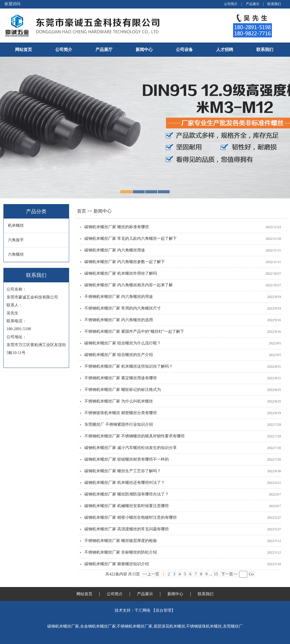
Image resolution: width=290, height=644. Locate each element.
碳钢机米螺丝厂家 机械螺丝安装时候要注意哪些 (127, 506)
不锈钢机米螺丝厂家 (135, 626)
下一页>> (229, 574)
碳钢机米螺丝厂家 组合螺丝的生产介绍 (119, 355)
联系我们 (274, 4)
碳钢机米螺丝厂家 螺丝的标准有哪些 (117, 227)
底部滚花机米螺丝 (169, 626)
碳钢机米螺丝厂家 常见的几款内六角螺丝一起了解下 (131, 239)
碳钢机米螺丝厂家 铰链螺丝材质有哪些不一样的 (127, 459)
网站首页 (24, 50)
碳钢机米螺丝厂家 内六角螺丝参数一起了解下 (125, 262)
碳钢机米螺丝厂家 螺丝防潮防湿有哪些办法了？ (127, 494)
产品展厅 (104, 50)
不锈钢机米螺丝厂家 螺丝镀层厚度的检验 (121, 541)
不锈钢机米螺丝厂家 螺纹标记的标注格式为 (123, 390)
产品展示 (253, 4)
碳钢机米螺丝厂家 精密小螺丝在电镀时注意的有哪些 (131, 517)
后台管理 (163, 610)
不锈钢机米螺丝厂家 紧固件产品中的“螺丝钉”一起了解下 (134, 331)
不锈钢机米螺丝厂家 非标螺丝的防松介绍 (121, 552)
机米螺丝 (16, 225)
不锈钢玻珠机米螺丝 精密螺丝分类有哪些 (121, 413)
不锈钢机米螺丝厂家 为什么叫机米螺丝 (119, 401)
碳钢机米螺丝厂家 (63, 626)
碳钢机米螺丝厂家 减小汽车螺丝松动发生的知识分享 (131, 448)
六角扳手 (16, 240)
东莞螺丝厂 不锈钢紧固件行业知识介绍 (119, 424)
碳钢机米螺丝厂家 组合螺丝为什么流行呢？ (123, 343)
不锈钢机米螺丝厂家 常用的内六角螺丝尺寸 (123, 308)
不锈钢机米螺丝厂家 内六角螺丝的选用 (119, 320)
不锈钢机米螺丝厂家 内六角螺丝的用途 (119, 297)
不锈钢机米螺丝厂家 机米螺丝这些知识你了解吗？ (129, 366)
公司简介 (231, 4)
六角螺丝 (16, 254)
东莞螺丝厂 (233, 626)
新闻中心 (144, 50)
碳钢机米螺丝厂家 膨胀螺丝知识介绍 (117, 564)
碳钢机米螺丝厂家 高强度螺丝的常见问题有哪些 (127, 529)
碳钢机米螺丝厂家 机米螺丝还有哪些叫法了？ (125, 483)
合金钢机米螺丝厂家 (98, 626)
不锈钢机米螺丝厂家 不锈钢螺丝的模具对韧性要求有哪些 (135, 436)
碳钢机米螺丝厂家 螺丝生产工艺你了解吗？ (123, 471)
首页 (82, 211)
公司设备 (184, 50)
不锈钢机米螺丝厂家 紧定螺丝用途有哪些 (121, 378)
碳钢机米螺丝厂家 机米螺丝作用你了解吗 (121, 273)
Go (251, 574)
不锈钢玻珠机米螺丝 (204, 626)
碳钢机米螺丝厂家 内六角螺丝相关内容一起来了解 (129, 285)
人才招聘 (225, 50)
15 (216, 574)
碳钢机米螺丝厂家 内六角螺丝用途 (115, 250)
